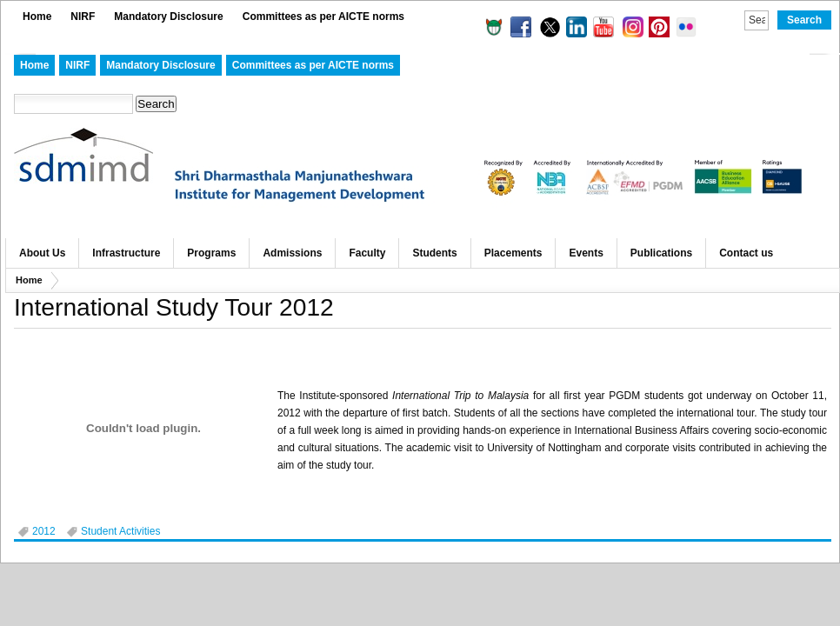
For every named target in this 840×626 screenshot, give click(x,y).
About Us (42, 253)
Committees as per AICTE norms (323, 17)
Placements (513, 253)
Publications (661, 253)
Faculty (367, 253)
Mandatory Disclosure (168, 17)
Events (586, 253)
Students (434, 253)
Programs (211, 253)
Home (37, 17)
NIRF (83, 17)
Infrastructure (126, 253)
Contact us (746, 253)
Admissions (292, 253)
